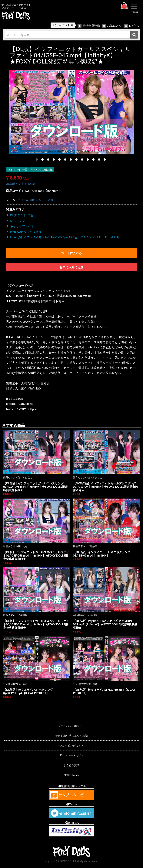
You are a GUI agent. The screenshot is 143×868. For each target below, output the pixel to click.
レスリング (18, 221)
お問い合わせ (72, 775)
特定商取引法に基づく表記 (71, 736)
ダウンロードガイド (71, 755)
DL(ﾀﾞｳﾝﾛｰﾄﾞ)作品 (22, 215)
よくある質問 (72, 765)
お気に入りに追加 (71, 267)
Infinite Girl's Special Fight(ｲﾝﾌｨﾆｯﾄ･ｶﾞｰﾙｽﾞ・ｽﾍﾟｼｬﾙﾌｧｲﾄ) (83, 237)
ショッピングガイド (71, 745)
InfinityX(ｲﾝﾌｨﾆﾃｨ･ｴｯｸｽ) (37, 200)
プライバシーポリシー (72, 726)
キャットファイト (22, 226)
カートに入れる (71, 253)
